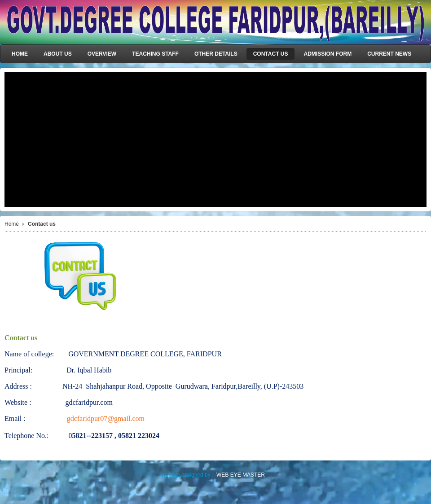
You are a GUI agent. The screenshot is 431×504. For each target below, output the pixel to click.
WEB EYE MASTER (241, 475)
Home (12, 224)
